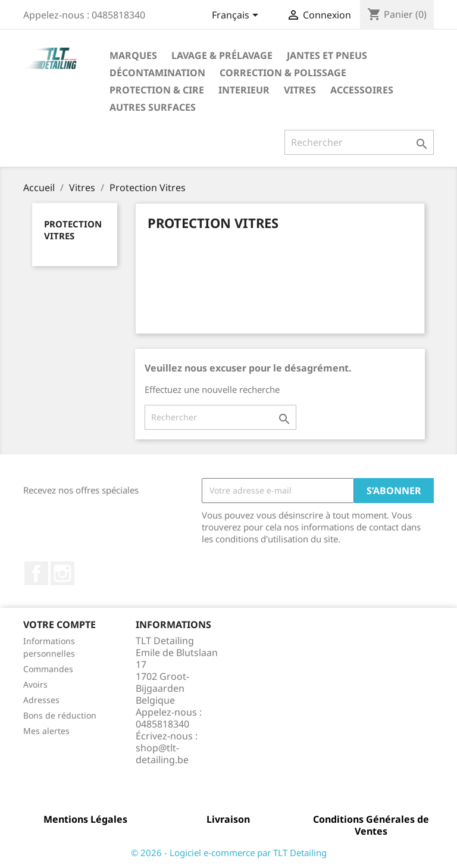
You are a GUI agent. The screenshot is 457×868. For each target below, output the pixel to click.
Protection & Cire (157, 90)
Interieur (244, 90)
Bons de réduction (60, 715)
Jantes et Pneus (327, 55)
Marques (133, 55)
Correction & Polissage (283, 73)
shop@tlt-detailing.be (162, 754)
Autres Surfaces (153, 107)
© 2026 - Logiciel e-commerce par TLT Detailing (229, 853)
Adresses (41, 700)
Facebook (36, 573)
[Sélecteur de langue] (237, 16)
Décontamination (157, 73)
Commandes (48, 669)
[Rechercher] (359, 142)
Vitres (300, 90)
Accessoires (362, 90)
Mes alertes (46, 731)
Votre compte (60, 625)
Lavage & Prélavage (222, 55)
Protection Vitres (73, 230)
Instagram (62, 573)
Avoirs (35, 684)
